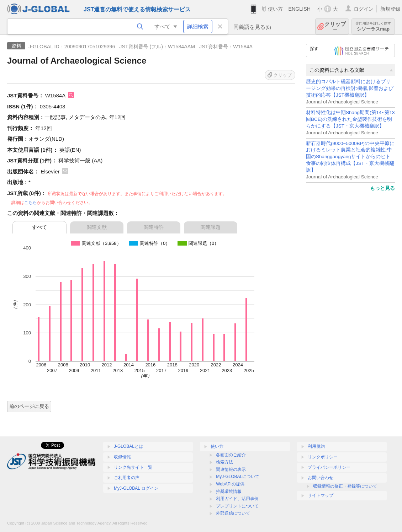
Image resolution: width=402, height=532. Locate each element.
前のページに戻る (29, 406)
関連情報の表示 (231, 469)
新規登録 (390, 9)
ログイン (364, 9)
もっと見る (382, 188)
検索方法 (224, 462)
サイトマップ (321, 495)
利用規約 (316, 446)
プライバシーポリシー (329, 467)
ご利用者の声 (127, 478)
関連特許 (154, 227)
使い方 (275, 9)
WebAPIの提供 (230, 484)
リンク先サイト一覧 (133, 467)
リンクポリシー (323, 457)
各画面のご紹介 (231, 455)
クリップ (335, 26)
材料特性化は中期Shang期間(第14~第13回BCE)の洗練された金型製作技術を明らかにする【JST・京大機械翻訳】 (350, 119)
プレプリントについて (237, 506)
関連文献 (97, 227)
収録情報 (122, 457)
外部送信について (233, 513)
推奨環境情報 (229, 491)
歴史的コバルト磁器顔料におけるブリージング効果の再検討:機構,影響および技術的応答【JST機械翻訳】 (350, 88)
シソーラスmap (373, 26)
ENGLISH (299, 9)
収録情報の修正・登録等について (345, 486)
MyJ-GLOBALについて (238, 477)
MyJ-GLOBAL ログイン (136, 488)
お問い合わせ (321, 478)
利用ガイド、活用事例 (237, 499)
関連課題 (211, 227)
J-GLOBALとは (128, 446)
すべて (39, 227)
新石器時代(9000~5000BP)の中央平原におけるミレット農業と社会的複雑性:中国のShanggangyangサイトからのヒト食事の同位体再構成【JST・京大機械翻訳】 (350, 157)
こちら (31, 203)
